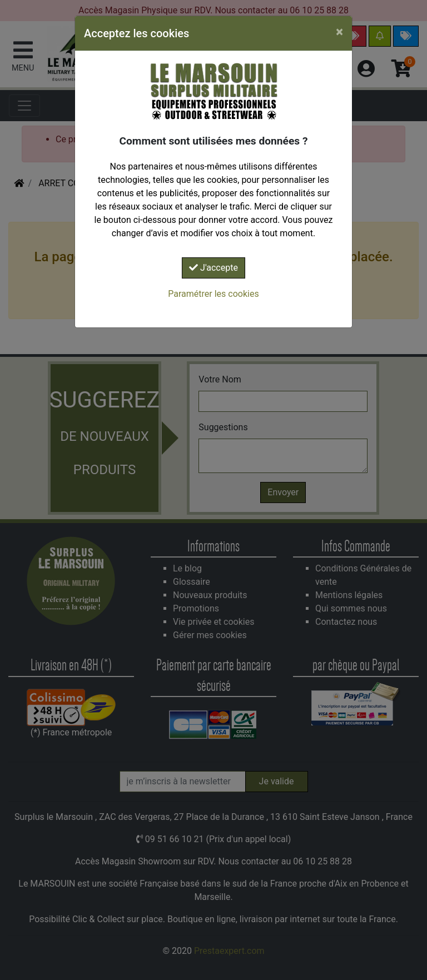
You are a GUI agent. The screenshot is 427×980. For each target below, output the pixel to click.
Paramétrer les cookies (213, 294)
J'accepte (213, 268)
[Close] (339, 32)
